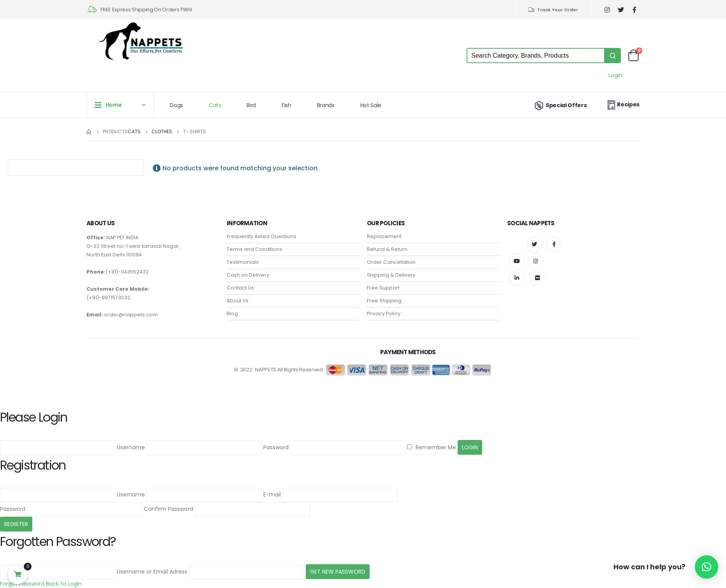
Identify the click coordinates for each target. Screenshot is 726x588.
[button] (707, 567)
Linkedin (517, 278)
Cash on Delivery (248, 275)
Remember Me (432, 447)
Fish (286, 105)
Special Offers (560, 105)
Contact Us (240, 288)
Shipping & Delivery (391, 275)
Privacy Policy (384, 313)
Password (276, 447)
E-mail (272, 494)
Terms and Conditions (255, 249)
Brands (326, 105)
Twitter (534, 244)
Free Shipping (384, 301)
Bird (251, 105)
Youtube (517, 261)
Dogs (176, 105)
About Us (238, 301)
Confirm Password (168, 509)
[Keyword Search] (536, 56)
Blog (232, 313)
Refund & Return (387, 249)
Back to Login (64, 584)
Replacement (384, 236)
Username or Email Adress (152, 572)
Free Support (383, 288)
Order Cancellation (391, 262)
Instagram (536, 261)
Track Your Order (553, 10)
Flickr (537, 278)
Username (131, 447)
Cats (215, 105)
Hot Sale (371, 105)
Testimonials (243, 262)
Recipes (622, 105)
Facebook (554, 244)
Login (615, 75)
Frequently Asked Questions (262, 236)
